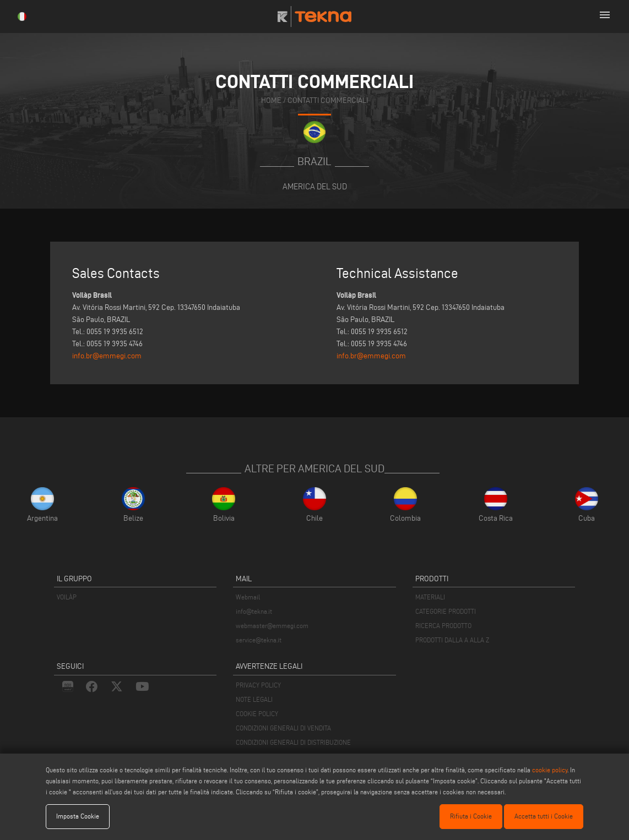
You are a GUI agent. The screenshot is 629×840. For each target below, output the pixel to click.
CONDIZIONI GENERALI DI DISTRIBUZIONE (293, 742)
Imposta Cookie (78, 816)
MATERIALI (430, 597)
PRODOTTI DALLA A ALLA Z (452, 640)
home (271, 100)
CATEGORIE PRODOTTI (446, 611)
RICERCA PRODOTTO (443, 626)
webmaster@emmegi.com (272, 626)
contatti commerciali (328, 100)
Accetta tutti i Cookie (544, 816)
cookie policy (550, 770)
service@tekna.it (259, 640)
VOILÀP (67, 597)
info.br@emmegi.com (107, 356)
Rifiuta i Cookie (471, 816)
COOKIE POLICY (257, 714)
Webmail (248, 597)
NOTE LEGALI (254, 699)
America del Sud (315, 186)
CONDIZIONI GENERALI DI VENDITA (283, 728)
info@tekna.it (254, 611)
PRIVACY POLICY (258, 685)
